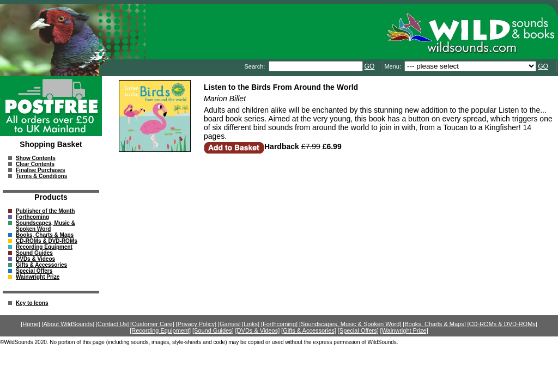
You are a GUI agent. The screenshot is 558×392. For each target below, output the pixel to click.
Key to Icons (32, 303)
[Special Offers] (358, 330)
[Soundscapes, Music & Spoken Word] (350, 324)
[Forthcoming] (279, 324)
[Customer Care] (152, 324)
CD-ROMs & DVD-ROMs (47, 241)
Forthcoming (32, 217)
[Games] (229, 324)
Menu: (393, 66)
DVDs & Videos (35, 259)
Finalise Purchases (41, 170)
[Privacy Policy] (196, 324)
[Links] (251, 324)
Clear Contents (35, 164)
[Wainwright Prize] (404, 330)
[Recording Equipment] (160, 330)
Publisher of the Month (45, 211)
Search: (255, 66)
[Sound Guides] (213, 330)
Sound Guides (34, 253)
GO (370, 66)
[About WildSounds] (68, 324)
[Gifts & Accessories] (309, 330)
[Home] (30, 324)
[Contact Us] (113, 324)
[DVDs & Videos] (258, 330)
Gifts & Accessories (41, 265)
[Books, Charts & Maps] (434, 324)
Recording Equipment (44, 247)
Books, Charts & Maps (45, 235)
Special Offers (34, 271)
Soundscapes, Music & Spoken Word (46, 226)
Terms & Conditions (41, 176)
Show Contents (36, 158)
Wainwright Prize (38, 277)
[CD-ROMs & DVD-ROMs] (502, 324)
